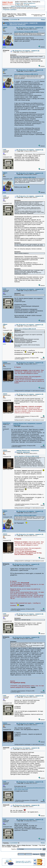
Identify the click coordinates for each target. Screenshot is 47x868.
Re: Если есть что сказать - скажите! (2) (30, 28)
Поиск (23, 6)
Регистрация (33, 6)
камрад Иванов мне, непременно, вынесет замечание (28, 451)
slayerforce (7, 423)
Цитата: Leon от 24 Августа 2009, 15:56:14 (25, 177)
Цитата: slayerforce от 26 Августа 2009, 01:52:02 (27, 456)
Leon (5, 149)
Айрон (5, 27)
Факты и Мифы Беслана (9, 14)
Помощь (18, 6)
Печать (43, 20)
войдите (18, 3)
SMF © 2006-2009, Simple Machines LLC (23, 862)
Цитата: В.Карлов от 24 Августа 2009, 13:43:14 (26, 32)
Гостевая (11, 15)
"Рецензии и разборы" (10, 9)
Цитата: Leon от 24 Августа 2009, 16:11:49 (25, 329)
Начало (13, 6)
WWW (4, 47)
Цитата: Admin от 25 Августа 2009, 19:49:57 (25, 516)
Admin (5, 362)
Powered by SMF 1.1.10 (21, 861)
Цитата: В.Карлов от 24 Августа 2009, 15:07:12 (26, 74)
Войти (27, 6)
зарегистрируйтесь (29, 3)
